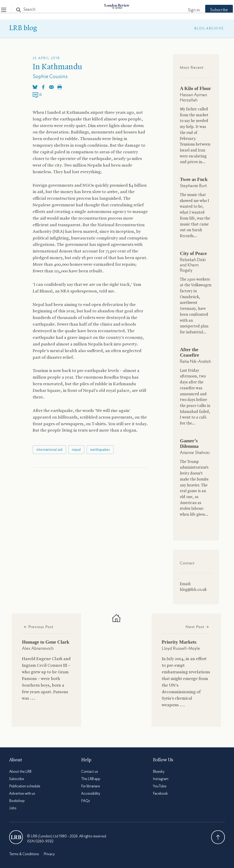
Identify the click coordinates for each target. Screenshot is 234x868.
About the (20, 772)
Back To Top (218, 837)
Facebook (160, 794)
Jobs (13, 808)
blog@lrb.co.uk (193, 590)
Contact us (90, 772)
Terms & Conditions (24, 854)
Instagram (161, 779)
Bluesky (159, 772)
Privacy (49, 854)
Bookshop (17, 801)
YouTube (160, 786)
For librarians (91, 786)
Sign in (186, 10)
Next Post (197, 627)
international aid (49, 450)
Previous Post (39, 627)
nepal (76, 450)
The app (91, 779)
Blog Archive (209, 29)
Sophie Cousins (50, 77)
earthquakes (100, 450)
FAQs (86, 801)
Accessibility (91, 794)
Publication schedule (25, 786)
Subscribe (211, 10)
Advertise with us (22, 794)
